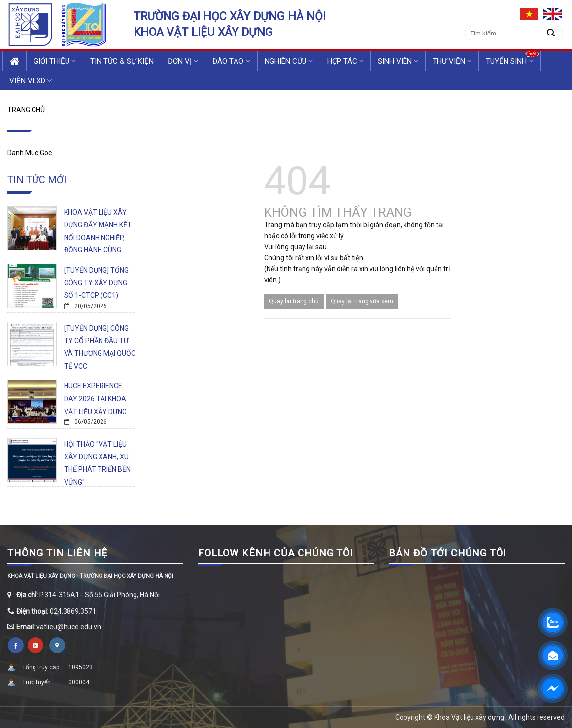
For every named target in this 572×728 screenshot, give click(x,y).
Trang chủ (26, 110)
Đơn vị (183, 61)
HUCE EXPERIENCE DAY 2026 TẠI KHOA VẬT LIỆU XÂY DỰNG (95, 399)
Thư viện (452, 61)
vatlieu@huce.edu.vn (69, 627)
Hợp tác (345, 61)
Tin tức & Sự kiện (122, 61)
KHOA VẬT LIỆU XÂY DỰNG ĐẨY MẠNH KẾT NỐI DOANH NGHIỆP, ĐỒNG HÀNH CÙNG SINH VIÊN (98, 238)
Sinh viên (398, 61)
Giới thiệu (55, 61)
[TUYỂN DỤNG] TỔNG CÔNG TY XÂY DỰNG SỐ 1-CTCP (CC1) (96, 283)
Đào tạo (231, 61)
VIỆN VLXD (31, 81)
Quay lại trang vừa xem (362, 301)
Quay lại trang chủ (294, 301)
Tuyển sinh (509, 61)
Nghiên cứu (289, 61)
